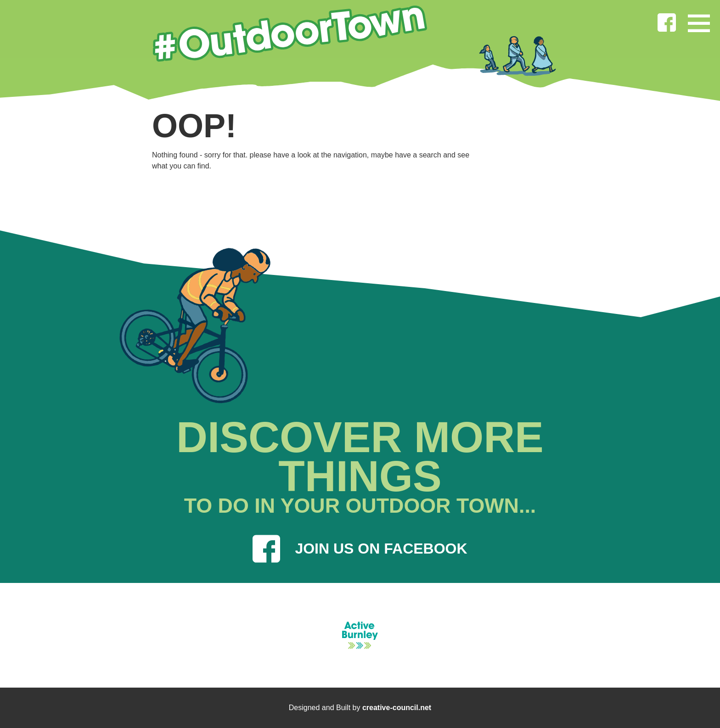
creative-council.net (397, 708)
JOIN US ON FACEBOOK (360, 549)
